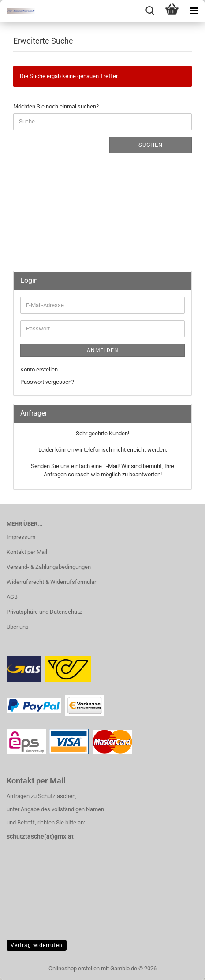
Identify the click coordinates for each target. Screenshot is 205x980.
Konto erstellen (39, 369)
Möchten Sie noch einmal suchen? (56, 106)
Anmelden (103, 350)
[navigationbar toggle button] (194, 11)
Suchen (151, 145)
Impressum (21, 537)
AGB (12, 597)
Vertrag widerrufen (37, 945)
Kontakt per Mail (27, 552)
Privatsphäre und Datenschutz (44, 612)
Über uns (18, 627)
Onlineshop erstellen (74, 968)
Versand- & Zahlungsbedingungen (49, 567)
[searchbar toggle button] (150, 11)
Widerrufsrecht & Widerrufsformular (51, 582)
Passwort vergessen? (47, 382)
